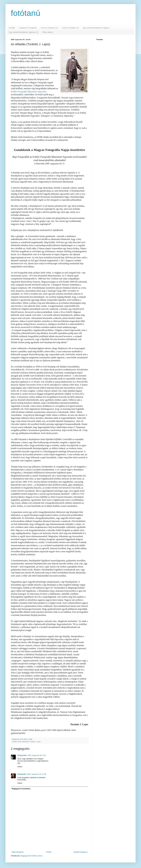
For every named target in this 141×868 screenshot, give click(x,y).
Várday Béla (22, 755)
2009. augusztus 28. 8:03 (37, 755)
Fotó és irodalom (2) (70, 28)
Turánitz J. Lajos (35, 742)
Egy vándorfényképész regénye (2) (24, 32)
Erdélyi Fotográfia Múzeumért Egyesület (29, 92)
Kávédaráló (22, 774)
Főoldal (12, 28)
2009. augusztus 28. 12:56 (37, 774)
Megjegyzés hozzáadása (21, 789)
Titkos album (48, 32)
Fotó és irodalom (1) (49, 28)
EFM (19, 742)
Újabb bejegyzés (18, 852)
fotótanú (26, 13)
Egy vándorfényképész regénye (96, 28)
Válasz (20, 767)
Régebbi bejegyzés (81, 852)
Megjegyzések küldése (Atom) (31, 856)
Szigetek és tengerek (28, 28)
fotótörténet (25, 742)
